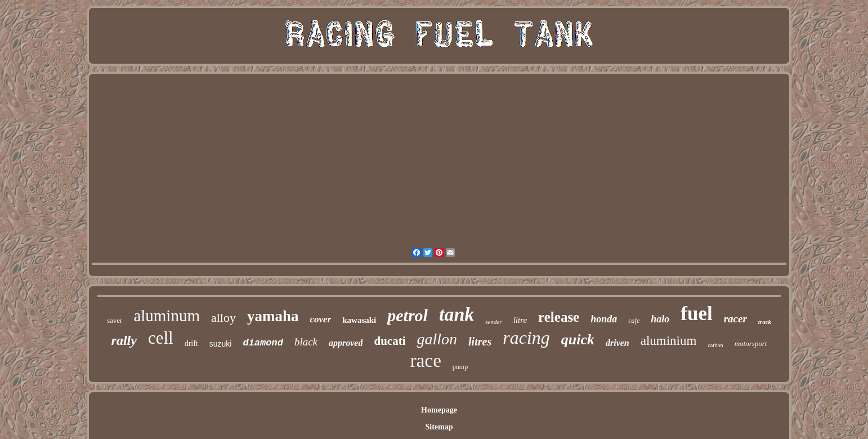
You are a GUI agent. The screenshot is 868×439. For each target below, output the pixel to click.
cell (161, 338)
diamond (263, 343)
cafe (634, 321)
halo (660, 319)
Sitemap (439, 427)
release (559, 317)
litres (480, 342)
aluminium (669, 341)
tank (457, 314)
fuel (696, 314)
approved (346, 343)
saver (115, 320)
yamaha (273, 316)
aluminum (167, 316)
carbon (715, 345)
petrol (408, 315)
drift (191, 343)
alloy (223, 318)
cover (321, 319)
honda (604, 319)
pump (460, 367)
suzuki (221, 344)
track (765, 322)
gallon (437, 339)
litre (520, 320)
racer (735, 319)
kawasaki (359, 320)
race (426, 361)
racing (526, 338)
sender (493, 322)
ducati (390, 341)
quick (578, 340)
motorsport (751, 343)
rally (124, 340)
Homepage (439, 410)
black (306, 342)
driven (618, 343)
